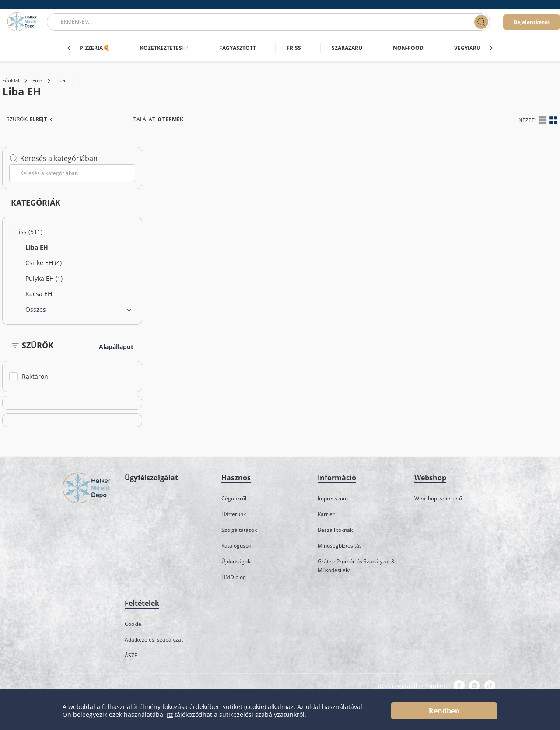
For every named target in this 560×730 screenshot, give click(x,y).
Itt (170, 715)
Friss (37, 80)
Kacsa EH (39, 294)
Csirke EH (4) (44, 263)
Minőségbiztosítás (340, 546)
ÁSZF (131, 655)
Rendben (444, 711)
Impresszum (333, 498)
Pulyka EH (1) (44, 278)
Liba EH (37, 247)
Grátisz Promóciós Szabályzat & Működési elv (356, 566)
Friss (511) (28, 232)
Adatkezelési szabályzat (154, 640)
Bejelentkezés (532, 22)
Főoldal (11, 80)
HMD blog (234, 577)
